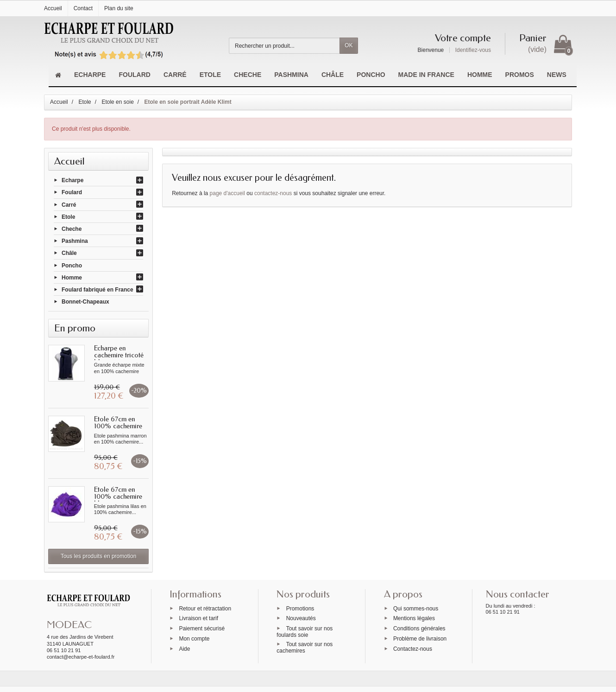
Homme (72, 277)
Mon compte (194, 639)
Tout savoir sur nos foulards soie (305, 632)
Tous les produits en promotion (98, 556)
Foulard (72, 192)
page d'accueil (227, 193)
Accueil (69, 161)
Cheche (72, 229)
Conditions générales (419, 629)
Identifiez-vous (473, 50)
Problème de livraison (420, 639)
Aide (184, 648)
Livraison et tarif (198, 618)
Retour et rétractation (205, 608)
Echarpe (72, 180)
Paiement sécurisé (202, 629)
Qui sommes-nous (416, 608)
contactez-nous (273, 193)
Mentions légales (414, 618)
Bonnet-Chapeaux (85, 302)
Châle (69, 253)
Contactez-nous (413, 648)
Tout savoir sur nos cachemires (305, 648)
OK (349, 45)
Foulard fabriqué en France (97, 290)
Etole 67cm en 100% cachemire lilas (118, 496)
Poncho (72, 265)
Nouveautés (301, 618)
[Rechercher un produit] (284, 46)
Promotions (300, 608)
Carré (69, 204)
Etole (68, 216)
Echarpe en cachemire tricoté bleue (119, 355)
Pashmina (75, 241)
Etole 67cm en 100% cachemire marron (118, 426)
